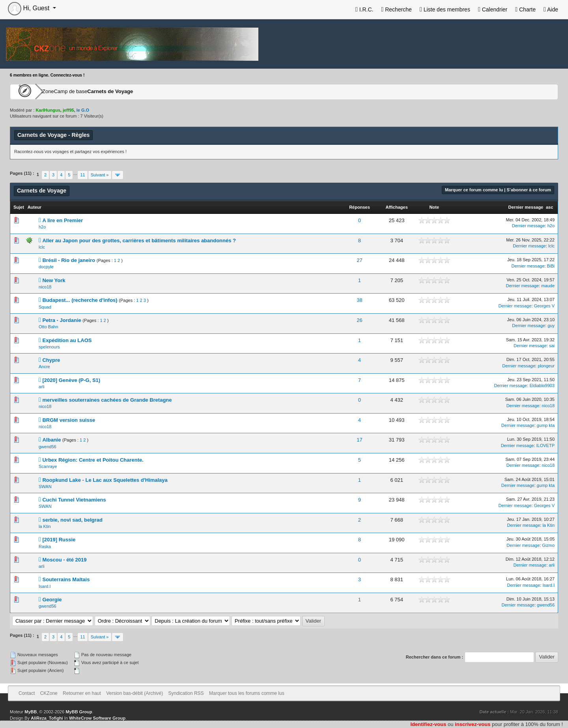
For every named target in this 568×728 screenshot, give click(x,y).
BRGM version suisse (69, 420)
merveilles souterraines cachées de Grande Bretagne (107, 400)
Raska (45, 546)
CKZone (56, 92)
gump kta (546, 425)
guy (551, 326)
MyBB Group (79, 712)
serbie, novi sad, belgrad (72, 520)
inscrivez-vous (473, 724)
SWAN (45, 487)
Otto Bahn (49, 327)
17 (359, 440)
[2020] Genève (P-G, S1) (71, 380)
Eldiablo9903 (542, 386)
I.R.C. (364, 9)
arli (42, 387)
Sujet (19, 207)
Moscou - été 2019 (64, 560)
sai (552, 346)
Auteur (35, 207)
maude (548, 286)
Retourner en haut (82, 693)
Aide (551, 9)
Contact (27, 693)
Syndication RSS (186, 693)
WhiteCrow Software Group (97, 718)
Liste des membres (445, 9)
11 (82, 175)
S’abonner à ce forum (529, 190)
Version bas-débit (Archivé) (135, 693)
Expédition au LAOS (67, 340)
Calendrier (493, 9)
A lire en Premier (63, 220)
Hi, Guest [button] (30, 8)
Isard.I (45, 586)
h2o (42, 227)
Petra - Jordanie (62, 320)
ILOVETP (546, 445)
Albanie (51, 440)
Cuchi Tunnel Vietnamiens (74, 500)
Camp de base (95, 92)
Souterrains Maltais (66, 579)
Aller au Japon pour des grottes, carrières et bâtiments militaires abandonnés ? (139, 240)
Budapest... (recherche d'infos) (80, 300)
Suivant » (100, 175)
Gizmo (548, 545)
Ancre (44, 367)
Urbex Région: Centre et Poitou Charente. (93, 460)
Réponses (360, 207)
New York (54, 280)
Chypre (51, 360)
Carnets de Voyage (147, 92)
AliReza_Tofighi (47, 718)
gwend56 (48, 447)
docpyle (46, 267)
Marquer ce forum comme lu (474, 190)
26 (359, 320)
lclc (42, 247)
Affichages (397, 207)
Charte (525, 9)
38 (359, 300)
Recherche (396, 9)
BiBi (551, 266)
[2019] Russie (59, 540)
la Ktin (45, 526)
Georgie (52, 600)
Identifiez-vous (428, 724)
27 (359, 260)
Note (434, 207)
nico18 (45, 287)
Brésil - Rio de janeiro (69, 260)
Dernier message (526, 207)
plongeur (546, 366)
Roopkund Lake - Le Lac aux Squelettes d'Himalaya (105, 480)
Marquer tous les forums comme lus (247, 693)
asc (549, 207)
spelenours (49, 347)
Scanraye (48, 466)
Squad (45, 307)
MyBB (31, 712)
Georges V (544, 306)
